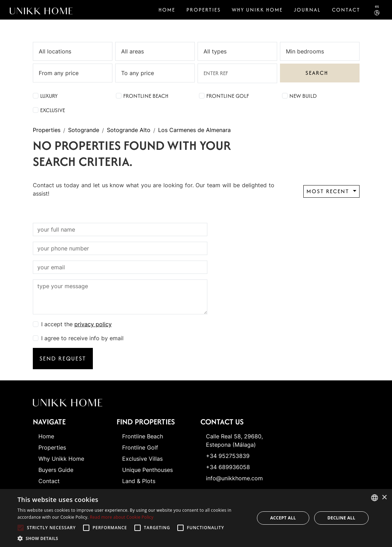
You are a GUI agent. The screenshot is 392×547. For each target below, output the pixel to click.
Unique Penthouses (147, 470)
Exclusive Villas (142, 459)
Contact (49, 481)
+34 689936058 (228, 467)
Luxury (49, 96)
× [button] (384, 498)
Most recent (329, 191)
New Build (303, 96)
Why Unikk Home (257, 10)
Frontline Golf (228, 96)
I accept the (76, 324)
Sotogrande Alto (129, 130)
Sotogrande (84, 130)
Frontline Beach (146, 96)
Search (317, 73)
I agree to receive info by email (82, 338)
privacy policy (93, 324)
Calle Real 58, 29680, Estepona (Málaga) (234, 440)
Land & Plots (139, 481)
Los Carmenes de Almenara (194, 130)
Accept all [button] (283, 518)
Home (167, 10)
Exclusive (53, 110)
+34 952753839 (228, 456)
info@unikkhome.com (234, 478)
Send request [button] (63, 358)
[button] (132, 538)
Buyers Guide (56, 470)
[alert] (196, 518)
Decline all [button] (341, 518)
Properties (204, 10)
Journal (307, 10)
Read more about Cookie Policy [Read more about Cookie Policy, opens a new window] (121, 517)
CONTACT (346, 10)
